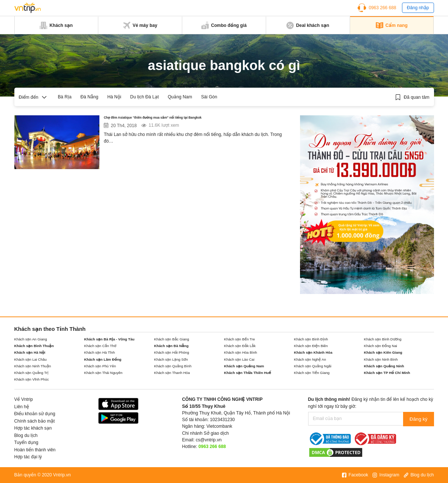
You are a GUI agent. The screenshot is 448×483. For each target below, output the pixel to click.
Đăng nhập (418, 8)
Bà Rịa (65, 97)
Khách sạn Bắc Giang (172, 339)
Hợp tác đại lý (28, 457)
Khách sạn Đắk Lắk (240, 346)
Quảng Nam (180, 97)
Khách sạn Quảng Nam (244, 366)
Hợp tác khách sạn (33, 428)
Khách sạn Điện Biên (311, 346)
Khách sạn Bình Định (311, 339)
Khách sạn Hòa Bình (241, 352)
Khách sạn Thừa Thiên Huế (248, 373)
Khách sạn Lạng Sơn (171, 359)
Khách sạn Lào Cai (239, 359)
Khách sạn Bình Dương (383, 339)
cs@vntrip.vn (209, 440)
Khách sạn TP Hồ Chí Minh (387, 373)
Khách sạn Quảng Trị (31, 373)
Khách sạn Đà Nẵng (172, 346)
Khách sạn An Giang (31, 339)
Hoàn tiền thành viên (35, 450)
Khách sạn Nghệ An (310, 359)
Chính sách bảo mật (35, 421)
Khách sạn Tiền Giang (312, 373)
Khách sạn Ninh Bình (381, 359)
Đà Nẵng (89, 97)
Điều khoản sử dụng (35, 414)
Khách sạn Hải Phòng (172, 352)
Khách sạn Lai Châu (31, 359)
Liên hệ (22, 407)
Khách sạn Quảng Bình (173, 366)
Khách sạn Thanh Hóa (172, 373)
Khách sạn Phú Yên (100, 366)
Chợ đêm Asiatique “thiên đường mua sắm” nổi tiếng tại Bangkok (189, 119)
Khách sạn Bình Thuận (34, 346)
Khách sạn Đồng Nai (381, 346)
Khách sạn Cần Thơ (100, 346)
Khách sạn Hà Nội (30, 352)
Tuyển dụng (26, 442)
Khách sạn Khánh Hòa (313, 352)
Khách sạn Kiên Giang (383, 352)
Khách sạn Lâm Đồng (103, 359)
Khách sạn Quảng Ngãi (313, 366)
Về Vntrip (24, 399)
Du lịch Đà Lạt (145, 97)
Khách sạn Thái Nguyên (103, 373)
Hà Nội (114, 97)
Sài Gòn (209, 97)
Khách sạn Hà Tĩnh (100, 352)
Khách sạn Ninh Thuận (33, 366)
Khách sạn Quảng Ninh (384, 366)
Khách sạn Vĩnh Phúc (32, 379)
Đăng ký (419, 419)
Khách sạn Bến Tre (240, 339)
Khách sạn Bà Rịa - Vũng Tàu (110, 339)
